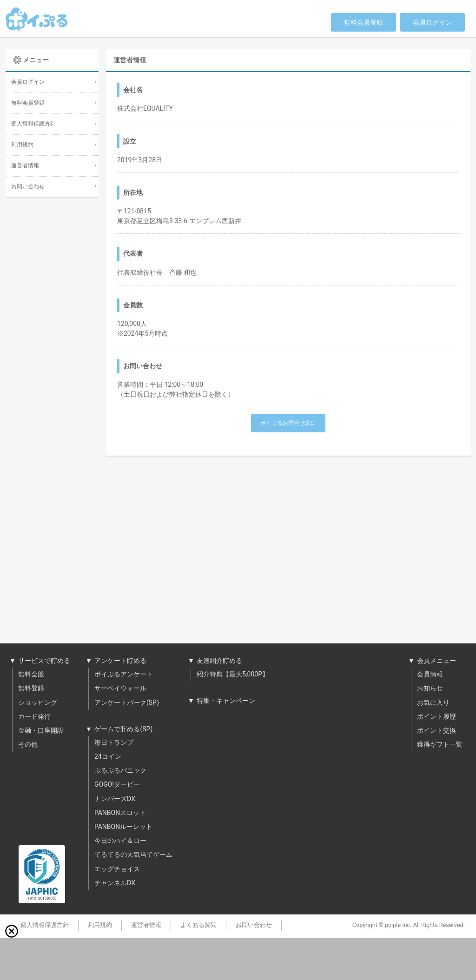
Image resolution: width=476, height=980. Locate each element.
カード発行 (34, 717)
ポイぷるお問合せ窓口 (288, 423)
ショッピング (38, 703)
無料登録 (31, 689)
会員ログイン (432, 23)
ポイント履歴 (436, 717)
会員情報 (430, 675)
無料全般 (31, 675)
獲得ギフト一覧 (440, 745)
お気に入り (433, 703)
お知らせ (430, 689)
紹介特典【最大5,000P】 (233, 675)
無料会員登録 (364, 23)
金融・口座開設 (41, 731)
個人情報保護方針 (33, 124)
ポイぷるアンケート (124, 675)
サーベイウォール (120, 689)
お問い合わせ (28, 187)
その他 (28, 745)
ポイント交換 (436, 731)
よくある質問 (198, 925)
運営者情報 (25, 166)
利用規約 (22, 145)
